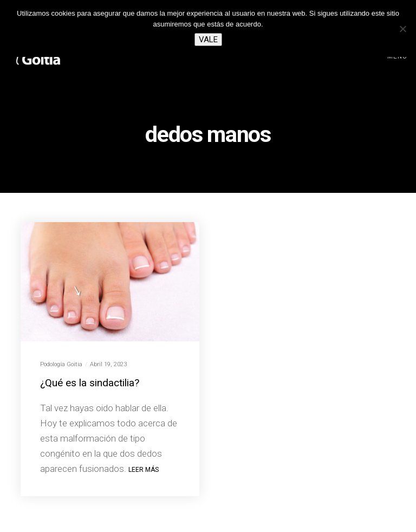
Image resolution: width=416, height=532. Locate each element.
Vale (208, 40)
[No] (402, 29)
